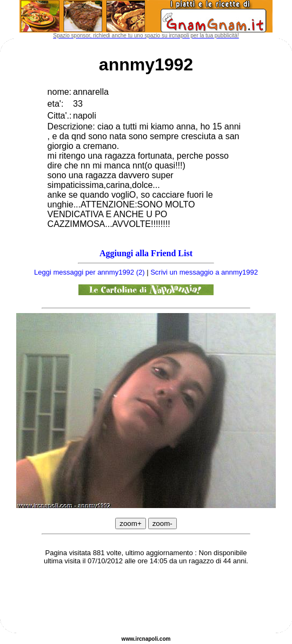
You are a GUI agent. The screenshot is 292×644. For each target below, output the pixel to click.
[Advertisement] (146, 601)
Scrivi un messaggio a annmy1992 (204, 272)
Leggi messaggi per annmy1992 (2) (89, 272)
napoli (150, 639)
